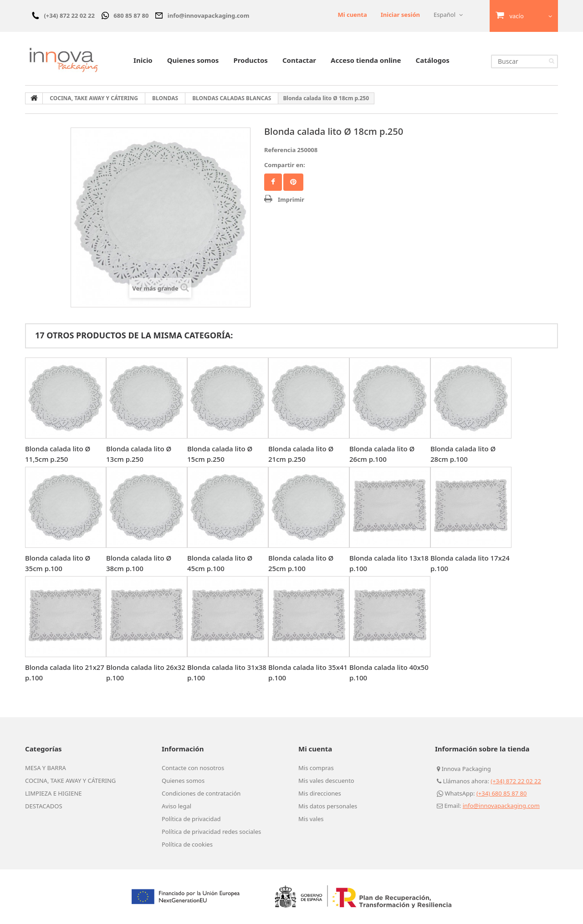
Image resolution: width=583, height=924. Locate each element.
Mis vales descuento (326, 781)
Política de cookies (187, 844)
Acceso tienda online (366, 60)
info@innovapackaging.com (501, 806)
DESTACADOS (44, 806)
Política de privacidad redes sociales (211, 832)
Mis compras (316, 768)
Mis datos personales (328, 806)
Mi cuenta (352, 15)
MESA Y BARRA (46, 768)
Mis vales (311, 819)
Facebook (273, 182)
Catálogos (433, 60)
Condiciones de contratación (201, 793)
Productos (250, 60)
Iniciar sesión (400, 15)
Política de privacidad (191, 819)
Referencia (280, 150)
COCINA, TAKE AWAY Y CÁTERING (70, 781)
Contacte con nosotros (193, 768)
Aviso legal (176, 806)
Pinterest (293, 182)
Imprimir (291, 199)
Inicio (143, 60)
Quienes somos (193, 60)
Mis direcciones (320, 793)
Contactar (299, 60)
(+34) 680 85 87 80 (502, 793)
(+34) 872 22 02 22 (516, 781)
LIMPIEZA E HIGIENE (54, 793)
